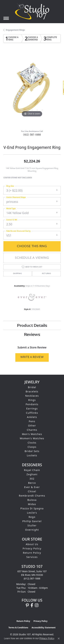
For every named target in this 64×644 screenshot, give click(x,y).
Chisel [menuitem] (32, 491)
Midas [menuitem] (32, 504)
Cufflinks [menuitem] (32, 413)
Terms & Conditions (18, 628)
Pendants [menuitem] (32, 404)
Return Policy (32, 553)
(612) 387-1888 (32, 135)
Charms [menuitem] (32, 430)
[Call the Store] (32, 578)
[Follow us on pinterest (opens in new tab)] (27, 605)
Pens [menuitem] (32, 421)
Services (32, 557)
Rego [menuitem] (32, 517)
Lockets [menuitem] (32, 455)
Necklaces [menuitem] (32, 396)
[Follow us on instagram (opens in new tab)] (37, 605)
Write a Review (32, 357)
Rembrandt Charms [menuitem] (32, 496)
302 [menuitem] (32, 479)
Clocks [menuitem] (32, 443)
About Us (32, 544)
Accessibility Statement (44, 628)
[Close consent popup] (59, 639)
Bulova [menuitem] (32, 500)
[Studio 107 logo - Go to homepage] (32, 11)
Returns (46, 274)
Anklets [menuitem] (32, 417)
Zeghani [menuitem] (32, 474)
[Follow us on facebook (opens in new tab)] (32, 605)
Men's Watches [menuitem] (32, 434)
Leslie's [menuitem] (32, 513)
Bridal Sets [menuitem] (32, 451)
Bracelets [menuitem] (32, 391)
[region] (32, 89)
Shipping (17, 274)
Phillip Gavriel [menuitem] (32, 521)
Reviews (32, 334)
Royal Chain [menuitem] (32, 470)
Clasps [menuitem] (32, 447)
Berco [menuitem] (32, 483)
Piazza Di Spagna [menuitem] (32, 508)
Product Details (32, 325)
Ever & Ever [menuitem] (32, 487)
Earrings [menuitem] (32, 409)
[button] (22, 110)
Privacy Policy (32, 548)
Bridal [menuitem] (32, 387)
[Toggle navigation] (6, 18)
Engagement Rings (15, 30)
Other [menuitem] (32, 426)
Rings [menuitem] (32, 400)
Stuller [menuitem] (32, 525)
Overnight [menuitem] (32, 530)
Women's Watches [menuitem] (32, 438)
